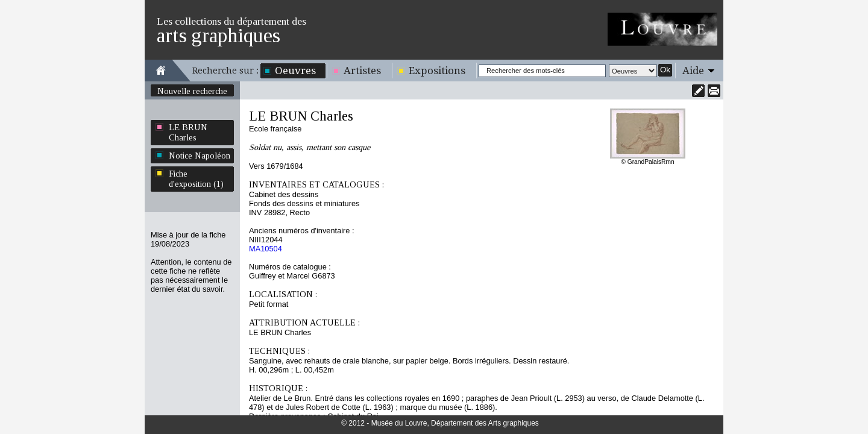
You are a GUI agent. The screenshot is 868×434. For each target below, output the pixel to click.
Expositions (437, 71)
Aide (693, 71)
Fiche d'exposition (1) (196, 179)
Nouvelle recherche (192, 91)
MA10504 (266, 249)
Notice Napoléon (200, 156)
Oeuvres (295, 71)
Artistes (362, 71)
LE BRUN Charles (188, 132)
